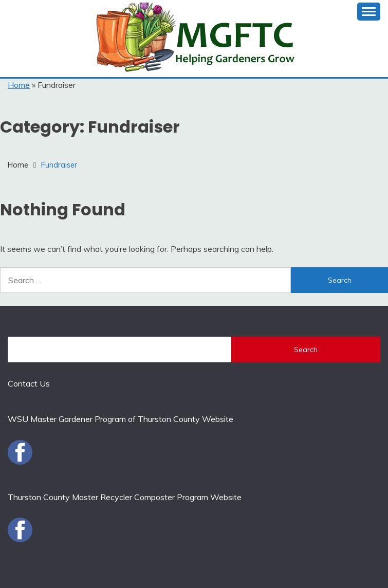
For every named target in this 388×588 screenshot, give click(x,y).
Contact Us (29, 383)
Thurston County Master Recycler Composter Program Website (125, 497)
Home (19, 85)
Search (306, 350)
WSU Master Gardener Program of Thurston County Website (121, 419)
